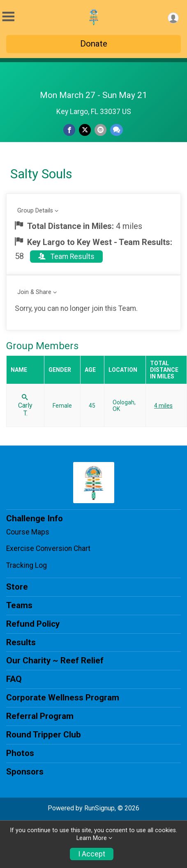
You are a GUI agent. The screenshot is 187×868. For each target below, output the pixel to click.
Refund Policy (33, 624)
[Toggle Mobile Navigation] (8, 17)
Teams (19, 605)
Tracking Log (27, 565)
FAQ (14, 679)
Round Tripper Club (44, 735)
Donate (94, 44)
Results (21, 642)
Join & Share (34, 292)
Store (17, 587)
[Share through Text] (117, 130)
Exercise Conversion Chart (48, 548)
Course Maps (28, 532)
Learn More (92, 838)
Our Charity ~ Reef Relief (55, 660)
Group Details (35, 211)
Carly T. (25, 406)
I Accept (92, 854)
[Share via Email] (100, 130)
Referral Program (40, 716)
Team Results (66, 257)
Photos (20, 753)
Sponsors (25, 772)
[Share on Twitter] (85, 130)
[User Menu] (173, 18)
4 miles (163, 406)
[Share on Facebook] (69, 130)
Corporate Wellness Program (63, 698)
